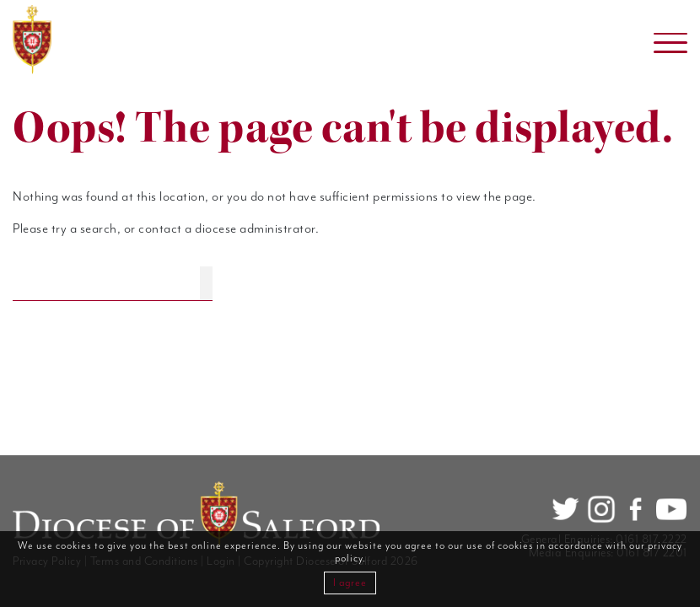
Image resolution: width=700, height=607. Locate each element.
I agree (350, 583)
